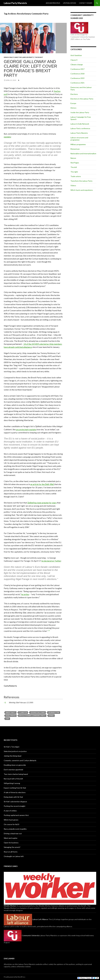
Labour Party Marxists (15, 3)
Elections (74, 94)
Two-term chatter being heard (16, 774)
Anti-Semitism (76, 55)
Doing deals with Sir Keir (13, 797)
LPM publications (69, 3)
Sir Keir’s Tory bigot (12, 747)
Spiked (51, 716)
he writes (25, 594)
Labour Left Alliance (26, 919)
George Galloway (38, 712)
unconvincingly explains (26, 429)
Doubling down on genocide (15, 765)
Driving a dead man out (13, 833)
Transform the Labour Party (81, 181)
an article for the (42, 484)
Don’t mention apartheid (13, 770)
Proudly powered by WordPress (15, 977)
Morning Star (54, 712)
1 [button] (5, 702)
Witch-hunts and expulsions (82, 190)
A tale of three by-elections (15, 792)
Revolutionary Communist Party (32, 716)
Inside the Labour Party (80, 112)
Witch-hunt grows (11, 820)
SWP (8, 719)
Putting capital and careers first (16, 815)
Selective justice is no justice (15, 751)
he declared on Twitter (51, 561)
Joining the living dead (13, 756)
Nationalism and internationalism (83, 154)
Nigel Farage (11, 716)
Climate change (77, 64)
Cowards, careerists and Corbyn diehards (20, 760)
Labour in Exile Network (80, 124)
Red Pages (75, 163)
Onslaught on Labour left (14, 856)
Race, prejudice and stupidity (15, 829)
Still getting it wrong (12, 783)
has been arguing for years (42, 503)
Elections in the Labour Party (82, 99)
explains (7, 137)
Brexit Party (11, 712)
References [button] (12, 697)
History (73, 108)
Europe (73, 103)
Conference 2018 (77, 74)
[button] (49, 631)
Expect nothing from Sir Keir (15, 788)
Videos (73, 185)
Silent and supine (11, 838)
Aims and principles (53, 3)
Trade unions (76, 176)
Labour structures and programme (79, 139)
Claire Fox (23, 712)
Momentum (75, 149)
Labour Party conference (80, 128)
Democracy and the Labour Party (19, 57)
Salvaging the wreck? (12, 847)
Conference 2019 (77, 78)
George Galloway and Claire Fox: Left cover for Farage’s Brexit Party (30, 68)
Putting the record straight (15, 806)
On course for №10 (11, 824)
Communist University (22, 935)
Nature (73, 158)
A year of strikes (10, 811)
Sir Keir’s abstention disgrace (15, 802)
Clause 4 (74, 60)
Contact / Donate (86, 3)
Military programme (78, 144)
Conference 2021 (77, 83)
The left (74, 167)
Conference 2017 (77, 69)
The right (39, 57)
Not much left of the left (13, 779)
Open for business (11, 843)
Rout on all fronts (11, 852)
